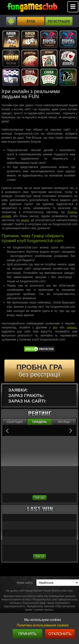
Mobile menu (73, 7)
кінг (55, 327)
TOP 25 (39, 557)
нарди (25, 220)
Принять (27, 634)
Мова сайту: (25, 583)
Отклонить (60, 634)
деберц (72, 327)
